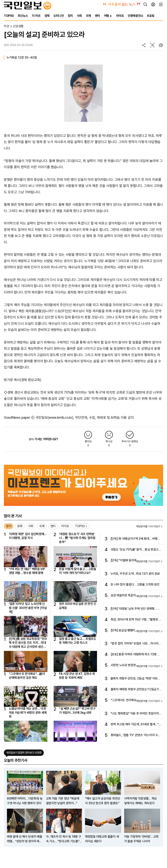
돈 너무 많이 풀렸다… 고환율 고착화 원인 (135, 584)
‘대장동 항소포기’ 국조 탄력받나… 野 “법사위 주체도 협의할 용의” (77, 538)
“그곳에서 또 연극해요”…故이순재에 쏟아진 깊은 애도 (27, 676)
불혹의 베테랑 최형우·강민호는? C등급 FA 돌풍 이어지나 (136, 690)
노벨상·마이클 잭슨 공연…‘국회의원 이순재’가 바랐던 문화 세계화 (28, 713)
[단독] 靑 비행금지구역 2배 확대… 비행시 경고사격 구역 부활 (135, 539)
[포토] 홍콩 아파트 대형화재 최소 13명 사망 (135, 655)
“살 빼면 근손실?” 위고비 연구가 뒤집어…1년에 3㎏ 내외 (77, 711)
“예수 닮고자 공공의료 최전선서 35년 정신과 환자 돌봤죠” (103, 801)
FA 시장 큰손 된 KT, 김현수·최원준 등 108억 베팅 (77, 676)
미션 (6, 26)
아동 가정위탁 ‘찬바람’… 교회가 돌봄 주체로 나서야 (141, 839)
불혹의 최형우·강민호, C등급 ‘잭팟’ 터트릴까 (135, 679)
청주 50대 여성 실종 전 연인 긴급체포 (78, 606)
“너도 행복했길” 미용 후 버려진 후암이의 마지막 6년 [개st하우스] (135, 714)
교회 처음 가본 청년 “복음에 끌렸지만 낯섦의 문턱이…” (63, 801)
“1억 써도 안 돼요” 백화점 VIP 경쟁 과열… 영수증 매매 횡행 (27, 571)
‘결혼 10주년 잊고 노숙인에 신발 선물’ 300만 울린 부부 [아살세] (28, 608)
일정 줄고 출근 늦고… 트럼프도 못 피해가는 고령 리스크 (78, 641)
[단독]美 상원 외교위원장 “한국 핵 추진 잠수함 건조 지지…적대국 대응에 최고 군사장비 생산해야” (28, 643)
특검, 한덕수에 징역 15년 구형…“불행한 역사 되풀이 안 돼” (136, 620)
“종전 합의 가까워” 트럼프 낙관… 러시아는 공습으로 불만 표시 (136, 644)
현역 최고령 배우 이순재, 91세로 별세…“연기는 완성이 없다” (136, 725)
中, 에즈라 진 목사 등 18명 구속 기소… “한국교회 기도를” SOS (64, 839)
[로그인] (153, 4)
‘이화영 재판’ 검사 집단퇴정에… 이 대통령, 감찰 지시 (28, 536)
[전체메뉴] (161, 4)
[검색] (145, 4)
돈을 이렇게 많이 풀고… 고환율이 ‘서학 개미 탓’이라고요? (78, 571)
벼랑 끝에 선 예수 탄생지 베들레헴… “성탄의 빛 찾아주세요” (25, 839)
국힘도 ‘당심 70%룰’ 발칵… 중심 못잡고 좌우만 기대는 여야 (135, 550)
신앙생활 (18, 26)
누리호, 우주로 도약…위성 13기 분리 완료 (135, 574)
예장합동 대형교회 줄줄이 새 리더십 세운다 (102, 839)
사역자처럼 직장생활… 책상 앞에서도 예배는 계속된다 (141, 801)
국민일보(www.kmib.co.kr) (54, 417)
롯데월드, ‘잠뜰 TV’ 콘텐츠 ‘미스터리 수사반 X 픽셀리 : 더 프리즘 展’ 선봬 (136, 735)
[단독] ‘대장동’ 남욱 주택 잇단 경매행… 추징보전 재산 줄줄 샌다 (135, 609)
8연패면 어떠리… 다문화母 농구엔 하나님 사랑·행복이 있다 (25, 801)
